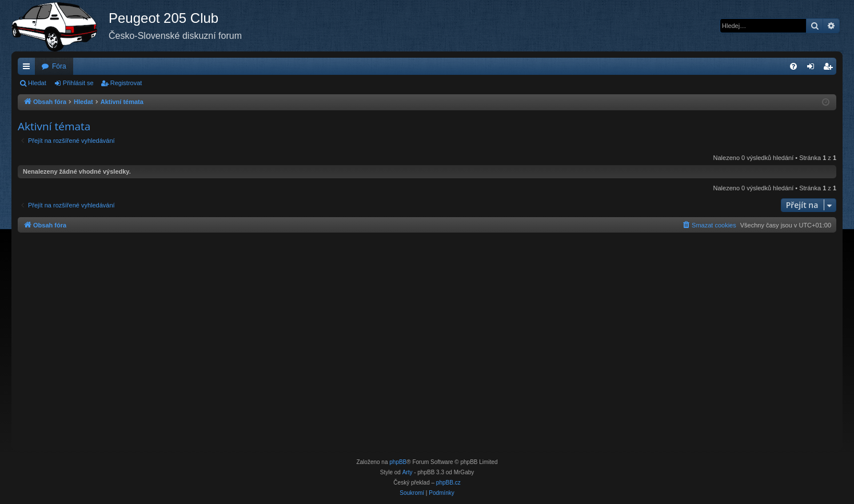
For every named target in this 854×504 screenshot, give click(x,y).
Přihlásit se (78, 83)
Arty (408, 472)
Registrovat (126, 83)
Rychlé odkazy (29, 69)
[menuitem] (793, 66)
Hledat (37, 83)
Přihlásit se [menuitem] (813, 69)
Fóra (59, 66)
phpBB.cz (448, 483)
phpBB (398, 462)
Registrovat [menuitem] (830, 69)
